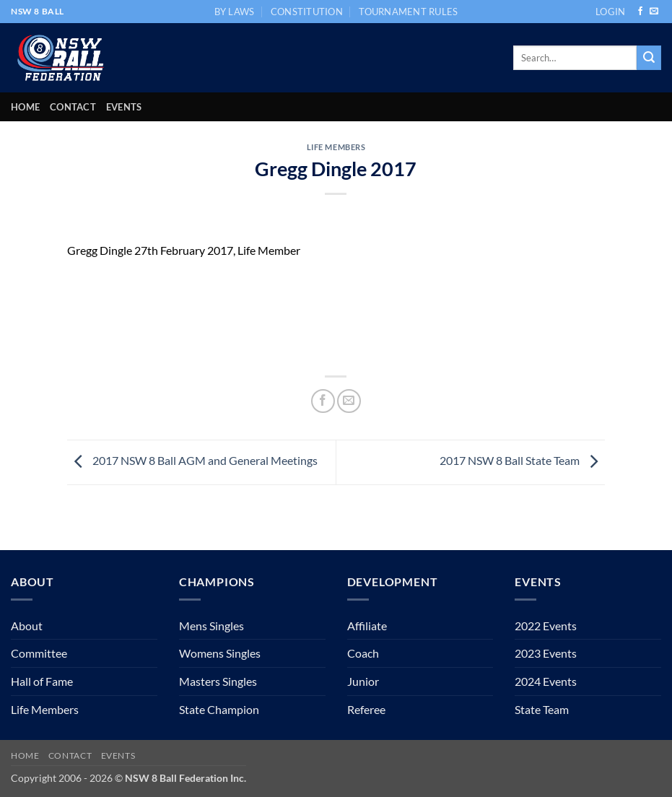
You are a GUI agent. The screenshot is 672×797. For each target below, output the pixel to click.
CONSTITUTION (307, 12)
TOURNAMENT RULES (408, 12)
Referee (366, 709)
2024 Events (546, 681)
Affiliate (367, 626)
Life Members (336, 147)
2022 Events (546, 626)
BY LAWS (235, 12)
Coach (363, 653)
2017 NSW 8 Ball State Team (522, 460)
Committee (39, 653)
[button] (610, 12)
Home (25, 107)
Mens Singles (211, 626)
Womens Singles (220, 653)
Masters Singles (218, 681)
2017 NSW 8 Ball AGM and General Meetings (192, 460)
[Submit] (649, 58)
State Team (542, 709)
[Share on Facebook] (323, 401)
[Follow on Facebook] (640, 12)
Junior (363, 681)
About (27, 626)
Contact (73, 107)
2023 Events (546, 653)
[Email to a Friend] (349, 401)
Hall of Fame (42, 681)
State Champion (219, 709)
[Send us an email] (654, 12)
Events (124, 107)
